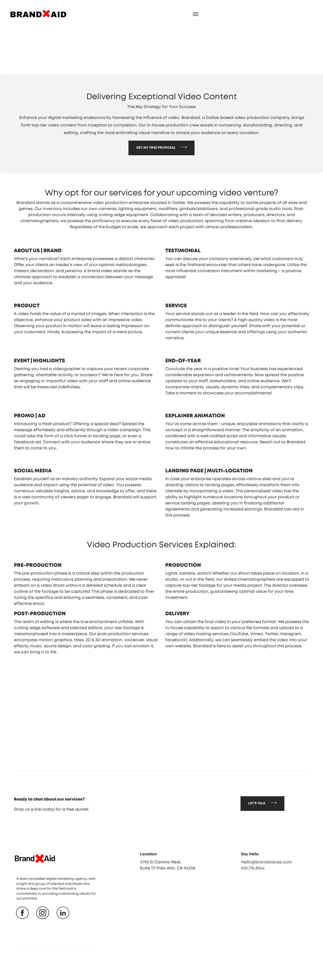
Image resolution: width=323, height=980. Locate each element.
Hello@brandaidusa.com (266, 886)
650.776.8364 (253, 892)
